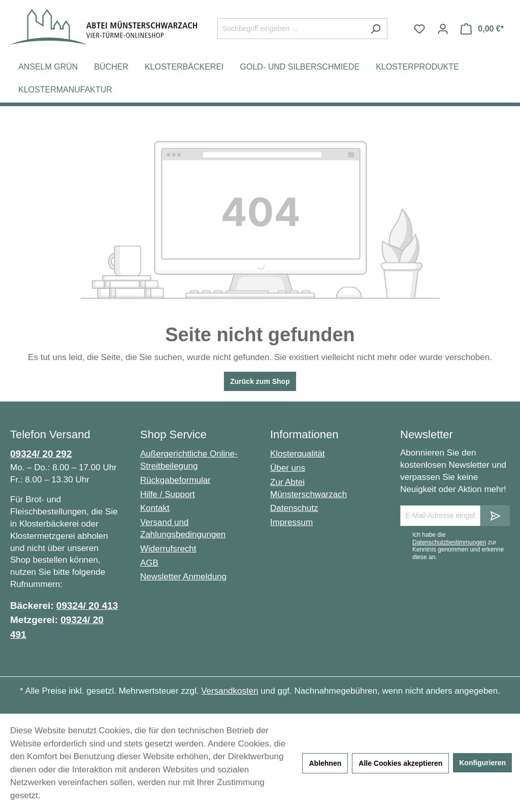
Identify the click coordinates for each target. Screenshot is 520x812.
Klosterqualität (298, 454)
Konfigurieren (482, 763)
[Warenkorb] (482, 29)
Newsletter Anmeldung (183, 577)
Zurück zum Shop (260, 381)
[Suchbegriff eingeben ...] (291, 29)
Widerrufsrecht (168, 549)
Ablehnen (325, 763)
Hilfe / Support (168, 494)
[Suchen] (376, 29)
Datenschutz (294, 508)
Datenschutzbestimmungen (449, 542)
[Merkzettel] (419, 29)
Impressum (291, 522)
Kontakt (155, 508)
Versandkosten (230, 691)
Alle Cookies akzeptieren (400, 763)
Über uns (288, 468)
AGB (149, 563)
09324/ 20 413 (87, 606)
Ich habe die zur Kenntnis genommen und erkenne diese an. (458, 546)
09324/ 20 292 (41, 454)
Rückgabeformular (175, 480)
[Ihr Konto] (443, 29)
